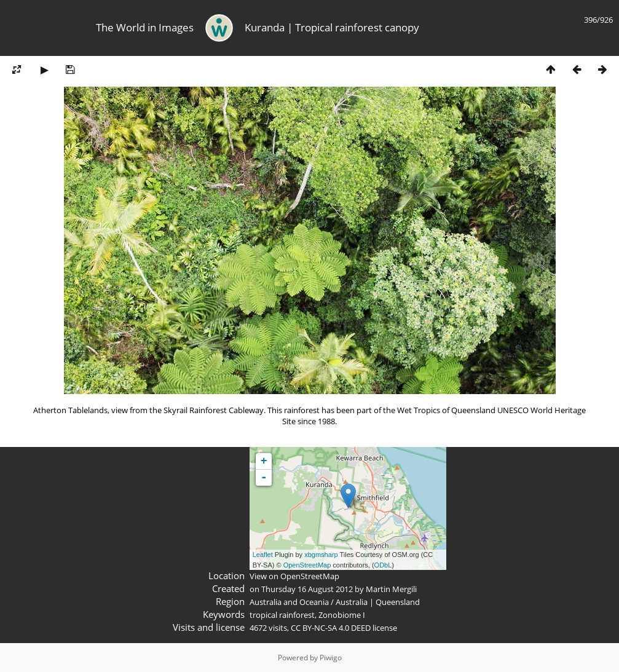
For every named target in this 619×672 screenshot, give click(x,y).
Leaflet (263, 555)
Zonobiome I (342, 615)
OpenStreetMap (307, 565)
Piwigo (331, 658)
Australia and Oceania (289, 602)
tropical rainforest (282, 615)
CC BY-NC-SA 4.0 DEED (331, 628)
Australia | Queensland (378, 602)
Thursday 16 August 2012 (307, 589)
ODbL (383, 565)
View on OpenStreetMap (294, 576)
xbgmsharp (321, 555)
